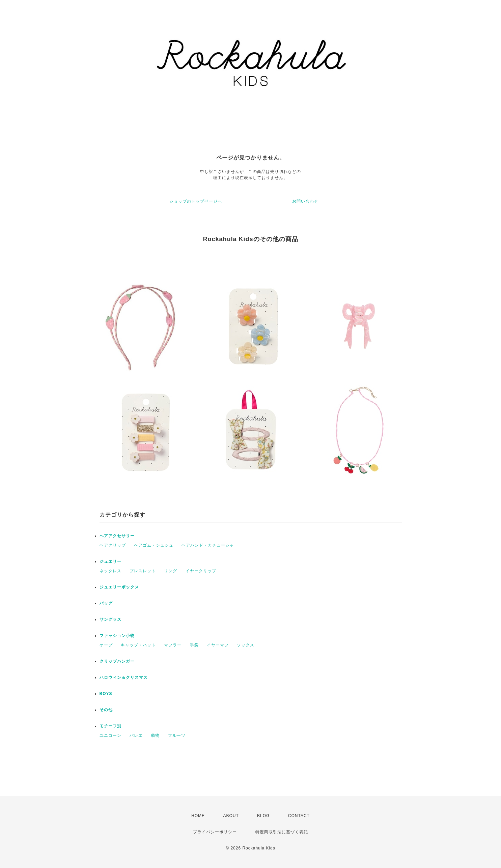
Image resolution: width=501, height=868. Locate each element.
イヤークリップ (201, 571)
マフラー (173, 645)
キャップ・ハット (138, 645)
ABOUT (231, 816)
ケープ (106, 645)
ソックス (246, 645)
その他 (106, 710)
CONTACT (299, 816)
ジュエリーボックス (119, 587)
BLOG (263, 816)
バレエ (136, 735)
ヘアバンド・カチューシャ (208, 545)
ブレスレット (143, 571)
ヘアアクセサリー (117, 536)
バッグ (106, 603)
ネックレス (110, 571)
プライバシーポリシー (215, 832)
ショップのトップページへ (196, 201)
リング (171, 571)
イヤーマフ (218, 645)
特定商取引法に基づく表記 (282, 832)
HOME (198, 816)
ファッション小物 (117, 636)
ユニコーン (110, 735)
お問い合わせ (305, 201)
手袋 (194, 645)
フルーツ (177, 735)
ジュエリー (110, 561)
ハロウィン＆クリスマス (124, 677)
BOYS (106, 694)
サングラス (110, 619)
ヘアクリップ (113, 545)
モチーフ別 (110, 726)
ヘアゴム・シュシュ (154, 545)
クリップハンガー (117, 661)
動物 (155, 735)
